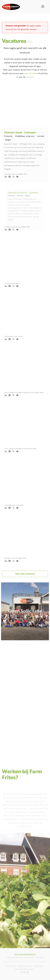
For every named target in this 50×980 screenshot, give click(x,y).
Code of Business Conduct (24, 969)
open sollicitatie (31, 73)
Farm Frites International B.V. (25, 954)
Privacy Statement (25, 966)
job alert (29, 77)
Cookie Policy (38, 966)
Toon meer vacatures (25, 574)
